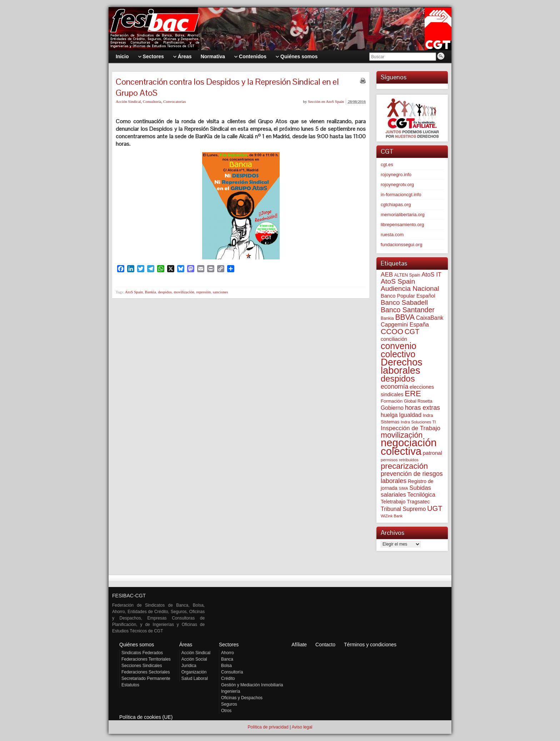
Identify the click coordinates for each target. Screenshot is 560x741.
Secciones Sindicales (142, 666)
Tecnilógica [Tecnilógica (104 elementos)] (421, 495)
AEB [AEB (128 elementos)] (387, 275)
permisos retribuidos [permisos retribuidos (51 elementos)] (400, 460)
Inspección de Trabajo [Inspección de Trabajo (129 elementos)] (411, 428)
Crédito (228, 678)
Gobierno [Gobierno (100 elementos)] (392, 408)
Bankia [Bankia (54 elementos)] (387, 318)
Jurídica (189, 666)
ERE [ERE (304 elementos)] (413, 394)
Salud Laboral (195, 678)
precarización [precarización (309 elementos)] (404, 466)
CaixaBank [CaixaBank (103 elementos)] (430, 318)
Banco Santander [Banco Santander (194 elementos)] (408, 310)
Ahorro (227, 653)
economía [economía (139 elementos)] (394, 387)
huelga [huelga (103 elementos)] (389, 415)
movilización (184, 292)
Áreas (186, 645)
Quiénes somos (137, 645)
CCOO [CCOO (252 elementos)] (392, 331)
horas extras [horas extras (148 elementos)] (422, 408)
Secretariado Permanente (146, 678)
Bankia (151, 292)
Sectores (229, 645)
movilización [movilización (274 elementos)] (402, 435)
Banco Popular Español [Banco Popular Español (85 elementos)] (408, 296)
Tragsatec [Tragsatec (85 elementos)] (418, 502)
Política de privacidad (268, 727)
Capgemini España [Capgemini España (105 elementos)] (405, 325)
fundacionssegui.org (401, 245)
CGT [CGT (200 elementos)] (412, 332)
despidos (165, 292)
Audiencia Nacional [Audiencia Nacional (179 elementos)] (410, 289)
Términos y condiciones (370, 645)
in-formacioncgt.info (401, 195)
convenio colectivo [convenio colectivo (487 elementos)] (399, 350)
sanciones (221, 292)
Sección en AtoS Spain (326, 101)
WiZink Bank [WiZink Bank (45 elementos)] (392, 516)
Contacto (325, 645)
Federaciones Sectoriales (146, 672)
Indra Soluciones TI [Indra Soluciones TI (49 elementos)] (418, 422)
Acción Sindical (128, 101)
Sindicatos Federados (142, 653)
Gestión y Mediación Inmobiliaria (252, 685)
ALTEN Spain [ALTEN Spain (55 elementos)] (407, 275)
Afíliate (299, 645)
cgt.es (387, 165)
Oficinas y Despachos (242, 698)
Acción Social (194, 659)
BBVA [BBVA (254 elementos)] (405, 317)
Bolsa (226, 666)
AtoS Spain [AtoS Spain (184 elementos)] (398, 281)
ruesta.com (392, 235)
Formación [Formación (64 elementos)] (392, 401)
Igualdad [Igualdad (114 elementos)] (410, 415)
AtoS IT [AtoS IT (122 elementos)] (431, 275)
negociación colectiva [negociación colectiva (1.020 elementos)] (409, 447)
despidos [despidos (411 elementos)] (398, 379)
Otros (226, 711)
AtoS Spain (134, 292)
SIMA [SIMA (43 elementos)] (404, 488)
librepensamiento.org (402, 225)
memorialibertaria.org (403, 215)
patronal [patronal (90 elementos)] (432, 453)
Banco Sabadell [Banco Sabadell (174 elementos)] (404, 302)
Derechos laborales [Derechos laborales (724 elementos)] (402, 366)
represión (203, 292)
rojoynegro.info (396, 175)
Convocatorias (175, 101)
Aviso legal (302, 727)
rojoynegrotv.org (397, 185)
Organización (194, 672)
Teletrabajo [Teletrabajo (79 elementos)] (393, 502)
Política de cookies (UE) (146, 717)
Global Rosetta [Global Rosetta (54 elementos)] (418, 401)
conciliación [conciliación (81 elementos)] (394, 339)
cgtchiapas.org (396, 205)
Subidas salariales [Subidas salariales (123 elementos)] (406, 491)
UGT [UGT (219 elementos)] (435, 508)
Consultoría (152, 101)
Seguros (229, 704)
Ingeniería (231, 691)
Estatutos (130, 685)
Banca (227, 659)
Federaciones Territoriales (146, 659)
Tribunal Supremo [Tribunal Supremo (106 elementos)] (403, 509)
